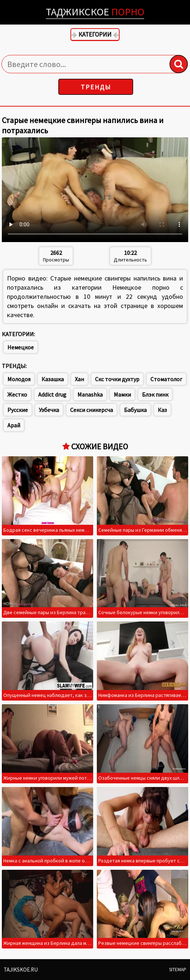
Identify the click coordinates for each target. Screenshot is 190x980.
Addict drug (52, 394)
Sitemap (178, 970)
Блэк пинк (155, 394)
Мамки (122, 394)
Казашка (53, 379)
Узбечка (49, 410)
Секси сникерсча (92, 410)
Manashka (90, 394)
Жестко (17, 394)
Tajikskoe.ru (21, 970)
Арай (14, 425)
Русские (18, 410)
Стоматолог (166, 379)
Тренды (96, 87)
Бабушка (135, 410)
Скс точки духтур (117, 379)
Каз (162, 410)
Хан (79, 379)
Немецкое (21, 347)
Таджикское (95, 12)
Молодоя (19, 379)
